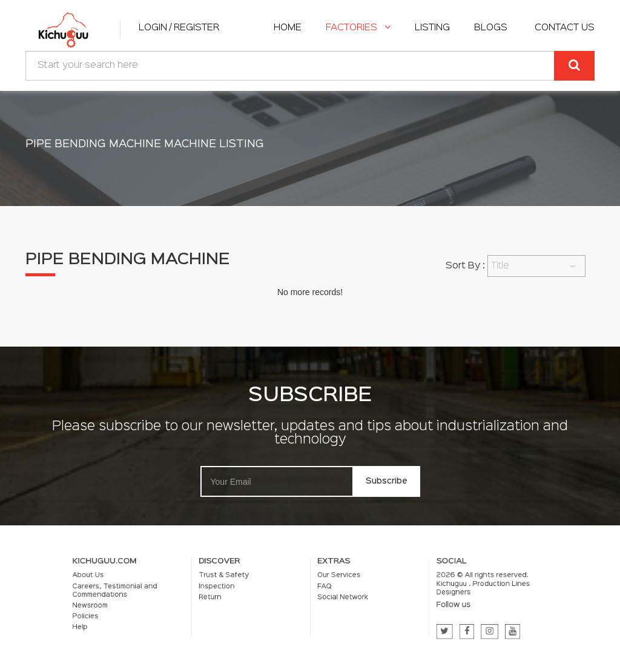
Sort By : (465, 266)
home (288, 28)
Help (137, 620)
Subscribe (387, 481)
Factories (358, 28)
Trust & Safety (245, 581)
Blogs (491, 28)
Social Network (335, 598)
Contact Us (565, 28)
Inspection (239, 589)
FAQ (321, 589)
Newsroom (144, 604)
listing (432, 28)
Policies (140, 612)
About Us (143, 581)
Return (234, 598)
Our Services (332, 581)
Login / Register (179, 28)
